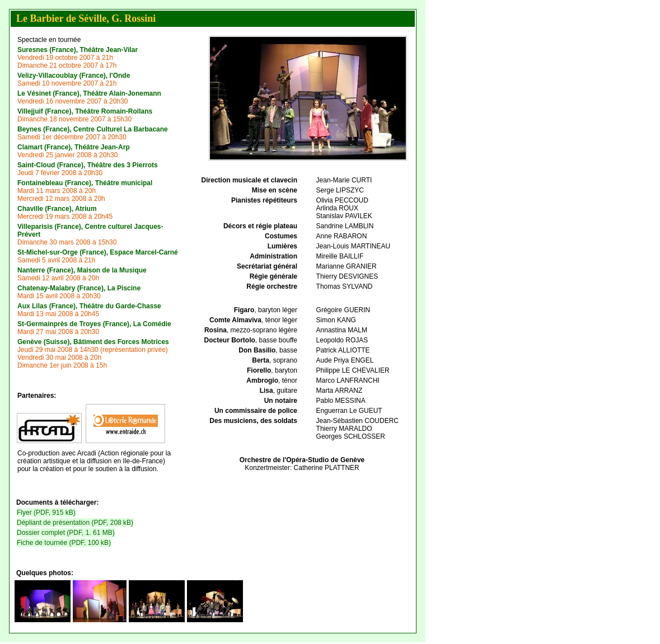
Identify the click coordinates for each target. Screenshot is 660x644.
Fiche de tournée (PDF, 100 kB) (64, 543)
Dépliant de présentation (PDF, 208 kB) (75, 523)
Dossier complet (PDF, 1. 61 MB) (66, 533)
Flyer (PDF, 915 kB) (46, 513)
